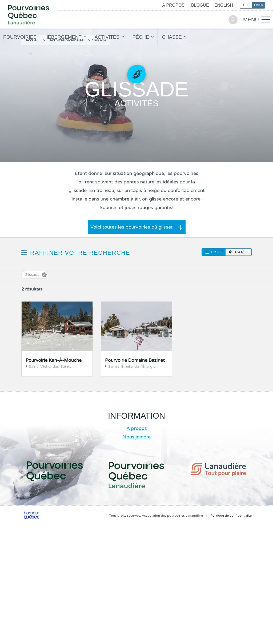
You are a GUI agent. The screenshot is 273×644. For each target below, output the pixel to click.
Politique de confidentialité (231, 516)
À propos (173, 5)
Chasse (172, 37)
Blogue (200, 5)
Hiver (259, 5)
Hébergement (63, 37)
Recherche (233, 20)
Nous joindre (136, 437)
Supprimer (44, 275)
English (224, 5)
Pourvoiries (20, 37)
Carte (242, 252)
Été (246, 5)
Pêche (141, 37)
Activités (107, 37)
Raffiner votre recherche (80, 253)
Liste (217, 252)
